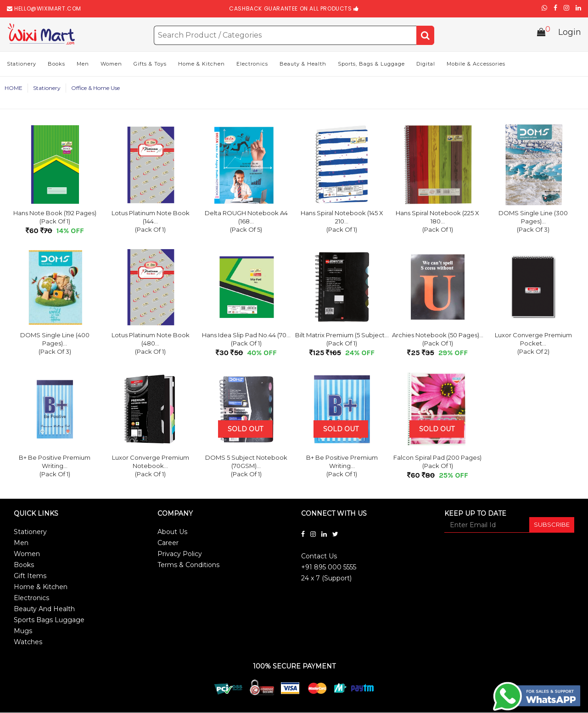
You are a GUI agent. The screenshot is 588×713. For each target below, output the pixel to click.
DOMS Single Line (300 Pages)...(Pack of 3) (533, 222)
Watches (28, 643)
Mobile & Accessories (476, 65)
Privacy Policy (180, 555)
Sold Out (245, 430)
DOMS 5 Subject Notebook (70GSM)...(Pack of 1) (246, 467)
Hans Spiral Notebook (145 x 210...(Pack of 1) (342, 222)
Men (83, 65)
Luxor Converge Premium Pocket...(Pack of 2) (533, 344)
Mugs (23, 632)
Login (570, 34)
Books (56, 65)
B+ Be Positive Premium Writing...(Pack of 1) (55, 467)
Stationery (22, 65)
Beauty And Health (44, 610)
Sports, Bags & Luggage (371, 65)
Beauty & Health (303, 65)
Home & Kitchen (202, 65)
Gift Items (30, 577)
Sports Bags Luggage (49, 621)
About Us (172, 533)
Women (111, 65)
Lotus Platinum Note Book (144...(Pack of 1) (151, 222)
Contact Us (319, 557)
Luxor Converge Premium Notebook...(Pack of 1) (151, 467)
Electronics (252, 65)
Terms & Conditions (188, 566)
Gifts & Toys (150, 65)
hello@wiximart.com (48, 8)
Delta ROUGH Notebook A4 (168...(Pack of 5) (246, 222)
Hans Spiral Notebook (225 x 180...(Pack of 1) (437, 222)
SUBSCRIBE (552, 525)
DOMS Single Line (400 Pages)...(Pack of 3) (55, 344)
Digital (426, 65)
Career (168, 544)
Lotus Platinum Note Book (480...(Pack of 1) (151, 344)
